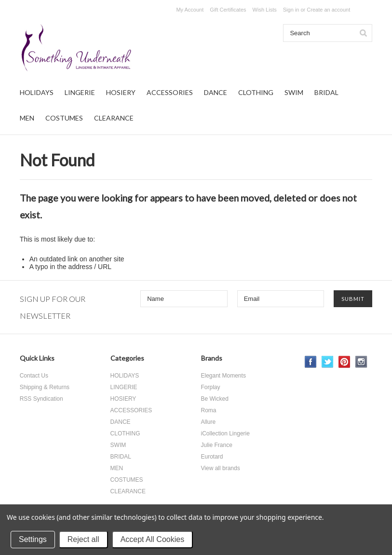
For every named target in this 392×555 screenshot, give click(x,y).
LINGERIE (80, 92)
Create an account (328, 10)
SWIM (294, 92)
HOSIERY (121, 92)
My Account (190, 10)
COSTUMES (64, 118)
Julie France (217, 445)
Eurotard (212, 457)
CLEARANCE (114, 118)
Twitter (328, 362)
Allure (209, 422)
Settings (33, 539)
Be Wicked (215, 399)
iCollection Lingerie (225, 433)
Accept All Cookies (153, 539)
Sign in (291, 10)
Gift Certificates (228, 10)
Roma (209, 410)
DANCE (216, 92)
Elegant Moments (223, 376)
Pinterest (345, 362)
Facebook (311, 362)
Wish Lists (265, 10)
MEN (27, 118)
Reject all (83, 539)
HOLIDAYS (37, 92)
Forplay (211, 387)
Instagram (361, 362)
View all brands (221, 468)
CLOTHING (256, 92)
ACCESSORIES (170, 92)
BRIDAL (326, 92)
